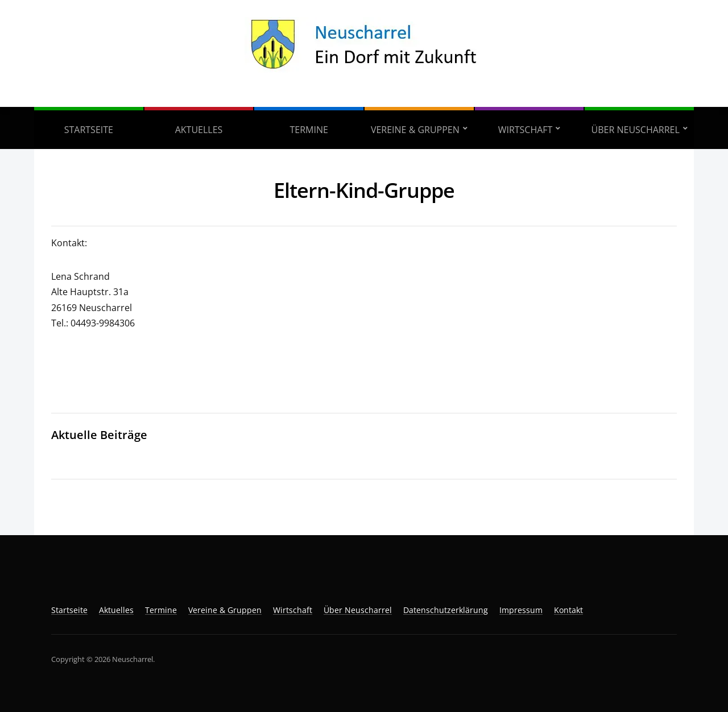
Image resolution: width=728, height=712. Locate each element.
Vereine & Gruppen (415, 130)
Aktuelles (199, 130)
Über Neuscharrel (636, 130)
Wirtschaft (526, 130)
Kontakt (568, 610)
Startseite (89, 130)
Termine (309, 130)
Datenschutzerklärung (446, 610)
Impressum (521, 610)
